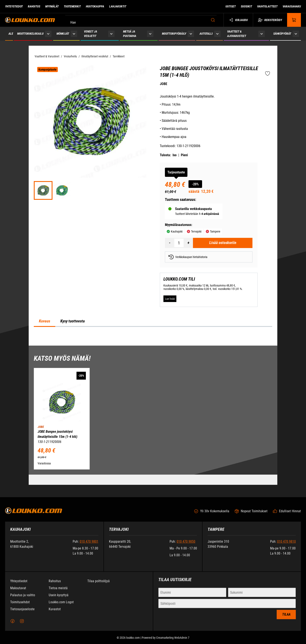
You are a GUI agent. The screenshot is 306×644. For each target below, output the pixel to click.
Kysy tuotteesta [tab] (73, 321)
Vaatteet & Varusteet (47, 56)
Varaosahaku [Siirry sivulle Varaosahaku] (292, 6)
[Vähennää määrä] (170, 243)
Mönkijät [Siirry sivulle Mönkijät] (63, 34)
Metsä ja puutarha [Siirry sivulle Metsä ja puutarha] (130, 34)
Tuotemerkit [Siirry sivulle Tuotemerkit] (72, 6)
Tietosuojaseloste (22, 612)
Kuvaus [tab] (45, 321)
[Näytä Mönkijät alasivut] (74, 34)
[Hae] (142, 20)
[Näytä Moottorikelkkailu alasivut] (48, 34)
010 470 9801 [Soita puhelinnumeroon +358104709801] (89, 544)
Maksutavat (18, 591)
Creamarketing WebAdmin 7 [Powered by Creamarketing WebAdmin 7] (173, 641)
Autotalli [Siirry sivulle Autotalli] (206, 34)
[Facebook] (13, 624)
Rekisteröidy (270, 20)
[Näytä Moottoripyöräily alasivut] (191, 34)
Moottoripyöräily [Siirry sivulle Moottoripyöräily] (174, 34)
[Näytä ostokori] (294, 20)
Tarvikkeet (119, 56)
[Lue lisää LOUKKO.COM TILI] (170, 299)
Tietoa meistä (58, 591)
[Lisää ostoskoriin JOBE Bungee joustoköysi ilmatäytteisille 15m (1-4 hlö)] (223, 243)
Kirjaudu (238, 20)
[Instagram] (22, 624)
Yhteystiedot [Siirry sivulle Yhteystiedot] (14, 6)
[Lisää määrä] (188, 243)
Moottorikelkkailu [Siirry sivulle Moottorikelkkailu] (30, 34)
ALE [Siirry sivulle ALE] (11, 34)
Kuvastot (55, 612)
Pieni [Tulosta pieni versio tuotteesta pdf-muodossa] (184, 155)
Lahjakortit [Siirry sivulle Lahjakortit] (118, 6)
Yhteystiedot (19, 584)
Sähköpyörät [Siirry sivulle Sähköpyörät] (282, 34)
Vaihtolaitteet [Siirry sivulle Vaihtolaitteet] (267, 6)
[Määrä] (179, 243)
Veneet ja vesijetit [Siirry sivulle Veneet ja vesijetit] (91, 34)
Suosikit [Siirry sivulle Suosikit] (246, 6)
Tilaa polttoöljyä (98, 584)
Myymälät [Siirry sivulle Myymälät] (52, 6)
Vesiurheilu (70, 56)
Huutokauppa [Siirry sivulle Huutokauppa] (95, 6)
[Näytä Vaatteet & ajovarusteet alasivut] (262, 34)
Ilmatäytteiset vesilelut (95, 56)
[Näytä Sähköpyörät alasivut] (296, 34)
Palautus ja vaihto (23, 598)
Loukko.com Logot (61, 605)
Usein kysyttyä (59, 598)
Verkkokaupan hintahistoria (188, 257)
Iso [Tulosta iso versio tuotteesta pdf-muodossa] (175, 155)
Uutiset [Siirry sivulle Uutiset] (231, 6)
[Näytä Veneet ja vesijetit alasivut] (111, 34)
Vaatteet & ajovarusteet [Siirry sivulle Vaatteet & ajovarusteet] (237, 34)
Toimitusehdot (20, 605)
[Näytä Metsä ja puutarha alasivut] (150, 34)
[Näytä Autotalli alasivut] (217, 34)
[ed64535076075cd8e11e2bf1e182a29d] (43, 190)
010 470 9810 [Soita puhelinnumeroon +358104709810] (286, 544)
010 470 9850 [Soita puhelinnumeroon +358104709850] (186, 544)
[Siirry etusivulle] (30, 20)
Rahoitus (55, 584)
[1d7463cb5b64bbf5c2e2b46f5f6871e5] (62, 190)
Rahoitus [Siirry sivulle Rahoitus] (34, 6)
